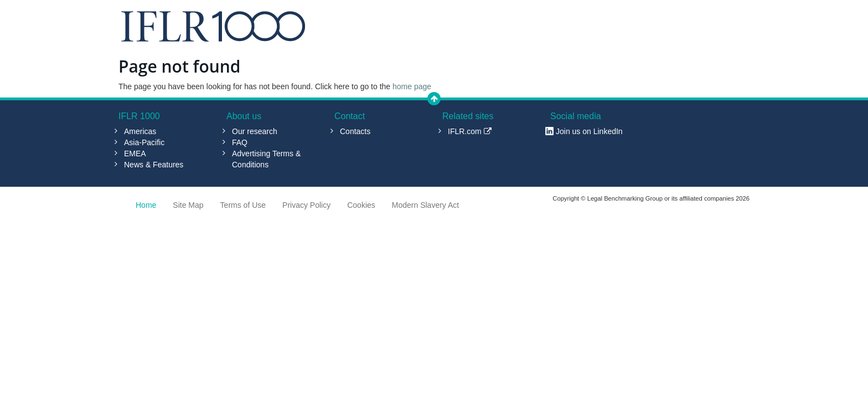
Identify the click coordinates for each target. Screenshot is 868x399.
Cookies (361, 205)
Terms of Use (243, 205)
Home (146, 205)
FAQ (240, 142)
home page (412, 86)
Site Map (188, 205)
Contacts (355, 131)
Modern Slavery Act (425, 205)
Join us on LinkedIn (589, 131)
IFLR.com (470, 131)
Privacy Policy (306, 205)
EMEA (135, 154)
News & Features (154, 165)
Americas (140, 131)
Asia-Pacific (144, 142)
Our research (255, 131)
